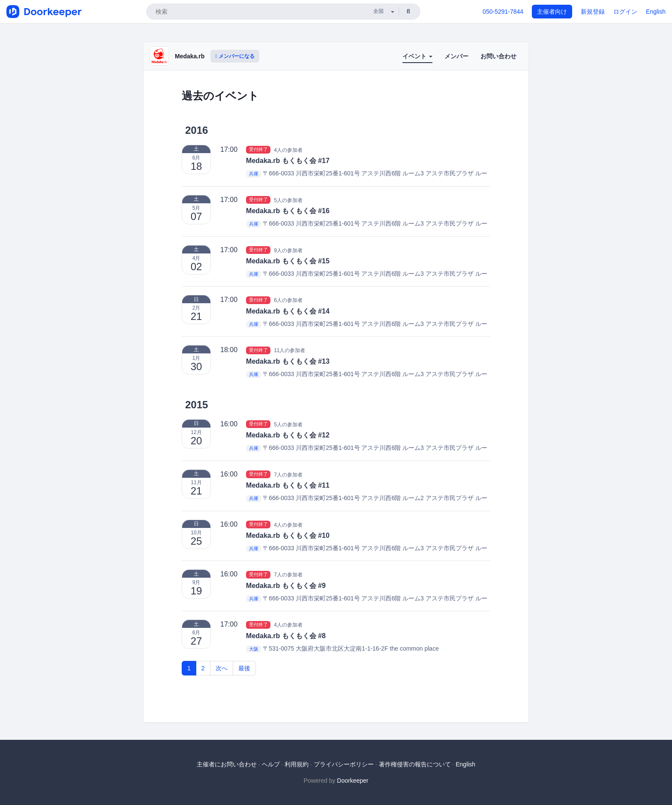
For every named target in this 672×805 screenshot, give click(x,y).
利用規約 (297, 764)
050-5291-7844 (503, 12)
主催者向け (552, 12)
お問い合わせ (498, 56)
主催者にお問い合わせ (227, 764)
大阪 (254, 649)
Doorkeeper (352, 781)
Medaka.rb (190, 56)
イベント (417, 56)
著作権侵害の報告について (415, 764)
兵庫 (254, 174)
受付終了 (258, 150)
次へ (222, 668)
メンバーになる (235, 56)
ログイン (625, 12)
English (656, 12)
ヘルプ (271, 764)
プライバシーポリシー (344, 764)
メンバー (456, 56)
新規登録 (593, 12)
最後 (244, 668)
